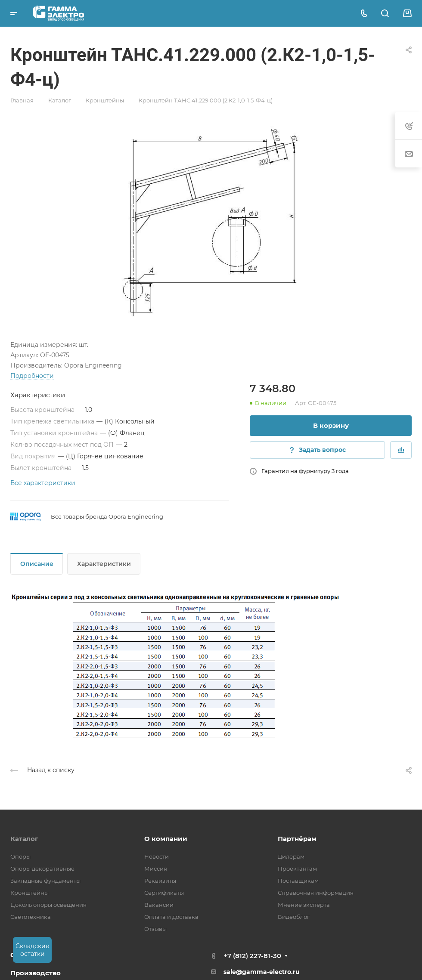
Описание (37, 564)
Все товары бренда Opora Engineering (107, 516)
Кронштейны (29, 893)
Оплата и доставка (171, 917)
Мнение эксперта (304, 905)
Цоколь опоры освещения (48, 905)
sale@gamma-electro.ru (262, 972)
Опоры (20, 856)
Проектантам (297, 869)
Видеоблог (294, 917)
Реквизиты (160, 881)
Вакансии (159, 905)
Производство (36, 973)
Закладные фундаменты (45, 881)
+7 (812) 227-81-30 (252, 956)
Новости (157, 856)
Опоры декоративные (42, 869)
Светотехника (31, 917)
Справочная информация (316, 893)
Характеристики (104, 564)
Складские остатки (33, 950)
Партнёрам (297, 839)
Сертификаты (164, 893)
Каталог (24, 839)
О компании (166, 839)
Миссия (156, 869)
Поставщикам (298, 881)
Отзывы (155, 929)
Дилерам (291, 856)
